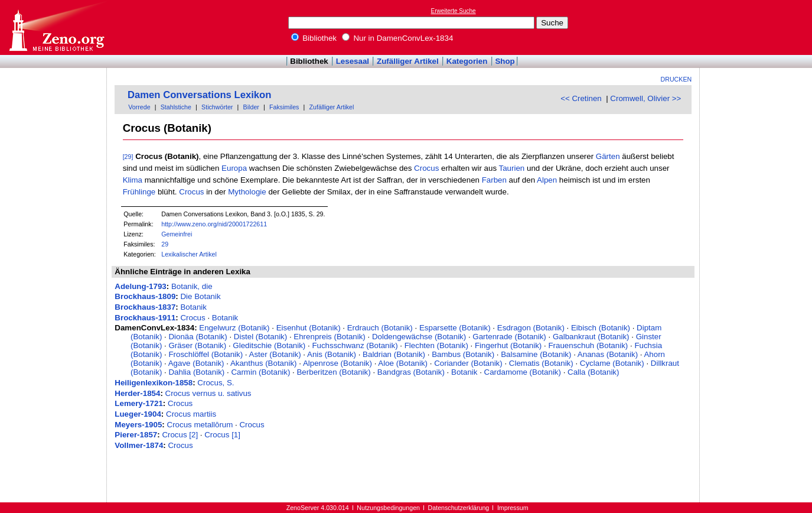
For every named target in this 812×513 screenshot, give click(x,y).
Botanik (193, 307)
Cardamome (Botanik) (523, 372)
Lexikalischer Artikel (189, 254)
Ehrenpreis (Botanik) (330, 337)
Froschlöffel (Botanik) (206, 354)
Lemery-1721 (139, 403)
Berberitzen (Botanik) (333, 372)
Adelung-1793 (140, 286)
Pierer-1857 (136, 435)
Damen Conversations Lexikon (199, 95)
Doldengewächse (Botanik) (419, 337)
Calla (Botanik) (593, 372)
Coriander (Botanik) (468, 363)
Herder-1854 (137, 393)
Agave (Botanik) (196, 363)
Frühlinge (139, 192)
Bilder (251, 107)
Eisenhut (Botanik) (309, 328)
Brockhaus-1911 (145, 318)
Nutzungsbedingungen (388, 508)
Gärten (608, 156)
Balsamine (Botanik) (536, 354)
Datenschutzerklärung (459, 508)
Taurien (512, 168)
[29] (128, 157)
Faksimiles (284, 107)
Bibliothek (314, 38)
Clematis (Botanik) (541, 363)
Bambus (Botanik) (463, 354)
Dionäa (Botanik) (198, 337)
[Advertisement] (758, 27)
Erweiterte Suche (454, 11)
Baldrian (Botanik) (394, 354)
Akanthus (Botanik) (264, 363)
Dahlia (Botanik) (196, 372)
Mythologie (247, 192)
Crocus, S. (216, 383)
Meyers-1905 (138, 425)
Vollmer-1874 (139, 445)
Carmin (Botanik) (260, 372)
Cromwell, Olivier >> (645, 98)
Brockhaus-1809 (145, 296)
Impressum (513, 508)
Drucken (676, 79)
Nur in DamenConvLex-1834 (398, 38)
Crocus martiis (191, 414)
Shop (505, 61)
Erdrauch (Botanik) (380, 328)
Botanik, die (192, 286)
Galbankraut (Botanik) (591, 337)
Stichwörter (217, 107)
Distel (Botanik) (260, 337)
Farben (494, 180)
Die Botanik (200, 296)
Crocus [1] (222, 435)
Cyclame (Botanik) (612, 363)
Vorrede (139, 107)
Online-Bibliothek (56, 27)
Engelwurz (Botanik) (234, 328)
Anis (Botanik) (332, 354)
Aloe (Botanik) (403, 363)
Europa (234, 168)
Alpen (547, 180)
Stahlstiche (176, 107)
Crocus (426, 168)
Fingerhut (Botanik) (508, 345)
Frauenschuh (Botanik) (588, 345)
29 (165, 244)
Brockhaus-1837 (145, 307)
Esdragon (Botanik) (531, 328)
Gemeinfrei (177, 234)
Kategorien (467, 61)
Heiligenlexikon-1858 (154, 383)
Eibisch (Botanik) (601, 328)
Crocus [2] (180, 435)
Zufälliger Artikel (408, 61)
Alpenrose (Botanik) (337, 363)
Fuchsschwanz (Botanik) (355, 345)
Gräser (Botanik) (197, 345)
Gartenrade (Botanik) (509, 337)
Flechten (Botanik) (436, 345)
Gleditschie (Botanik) (269, 345)
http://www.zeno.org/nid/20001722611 (214, 224)
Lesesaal (353, 61)
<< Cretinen (581, 98)
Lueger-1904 (138, 414)
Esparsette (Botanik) (455, 328)
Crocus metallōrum (200, 425)
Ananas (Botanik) (608, 354)
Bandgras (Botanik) (411, 372)
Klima (133, 180)
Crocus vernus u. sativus (208, 393)
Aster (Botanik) (275, 354)
